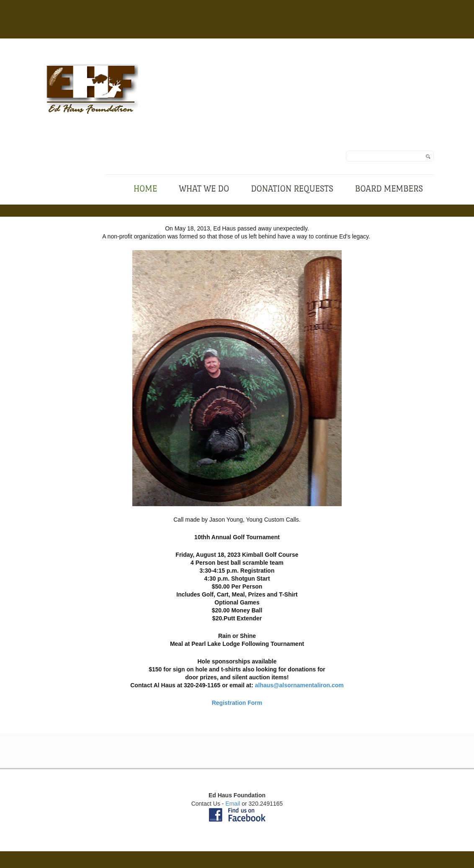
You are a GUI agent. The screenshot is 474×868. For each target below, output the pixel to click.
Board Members (389, 189)
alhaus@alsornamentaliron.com (299, 685)
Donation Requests (292, 189)
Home (145, 189)
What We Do (204, 189)
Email (233, 804)
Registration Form (237, 703)
